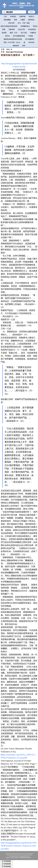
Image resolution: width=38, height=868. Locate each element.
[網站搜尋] (14, 12)
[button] (32, 12)
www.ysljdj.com (21, 854)
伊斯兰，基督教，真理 (21, 3)
